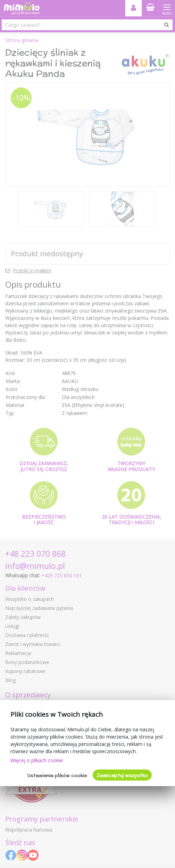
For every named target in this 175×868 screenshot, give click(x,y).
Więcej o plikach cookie (37, 760)
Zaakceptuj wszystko (122, 775)
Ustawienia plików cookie (57, 775)
